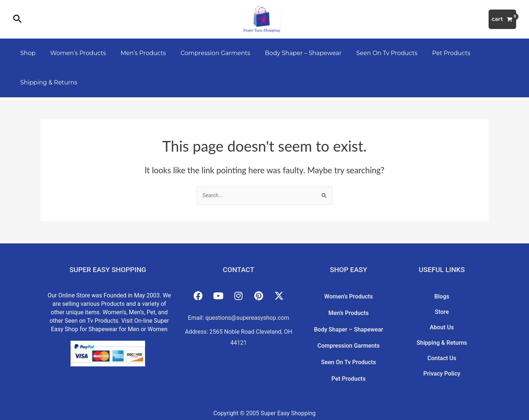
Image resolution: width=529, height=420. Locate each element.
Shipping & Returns (47, 82)
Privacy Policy (442, 356)
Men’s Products (136, 53)
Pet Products (432, 53)
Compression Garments (205, 53)
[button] (17, 19)
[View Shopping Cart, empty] (502, 19)
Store (442, 308)
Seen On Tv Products (371, 53)
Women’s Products (74, 53)
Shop (26, 53)
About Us (442, 320)
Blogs (442, 296)
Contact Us (442, 344)
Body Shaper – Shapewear (290, 53)
